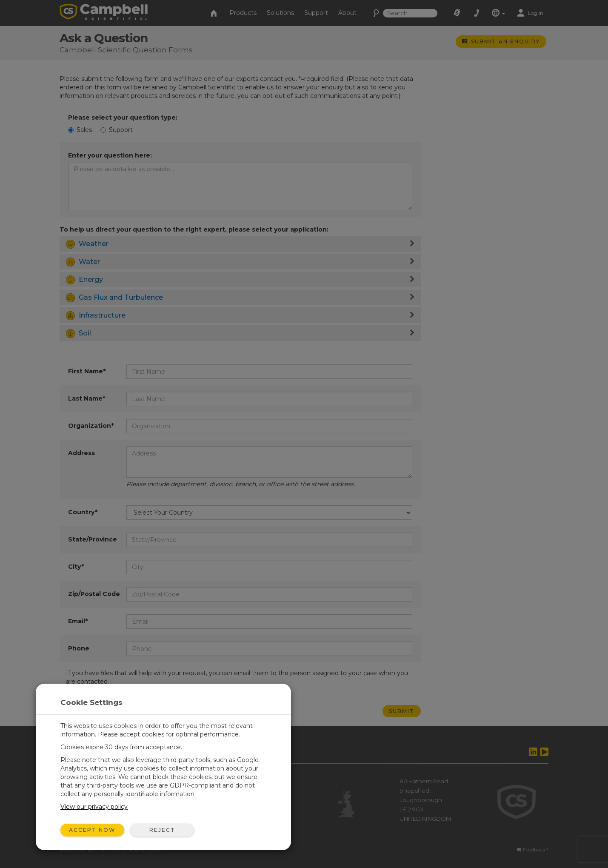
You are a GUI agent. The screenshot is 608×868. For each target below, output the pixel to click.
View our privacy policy (94, 807)
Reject (162, 830)
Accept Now (92, 830)
